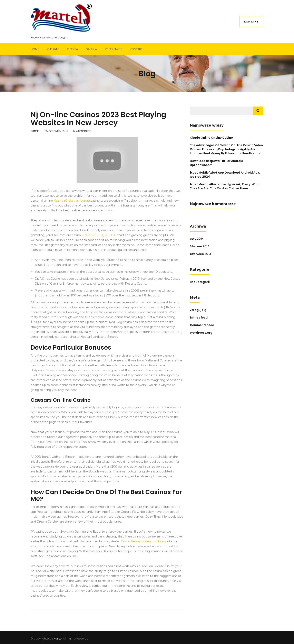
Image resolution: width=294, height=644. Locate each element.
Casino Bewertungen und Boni (143, 541)
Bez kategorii (200, 282)
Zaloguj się (198, 310)
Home (35, 49)
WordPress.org (201, 333)
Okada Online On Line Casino (211, 138)
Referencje (114, 49)
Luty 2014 (197, 239)
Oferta (72, 49)
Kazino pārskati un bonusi (72, 201)
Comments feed (202, 325)
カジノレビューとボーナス (99, 235)
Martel (58, 638)
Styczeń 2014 (200, 246)
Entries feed (199, 318)
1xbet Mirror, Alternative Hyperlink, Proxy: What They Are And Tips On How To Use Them (225, 186)
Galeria (91, 49)
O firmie (53, 49)
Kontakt (251, 21)
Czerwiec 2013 (200, 254)
